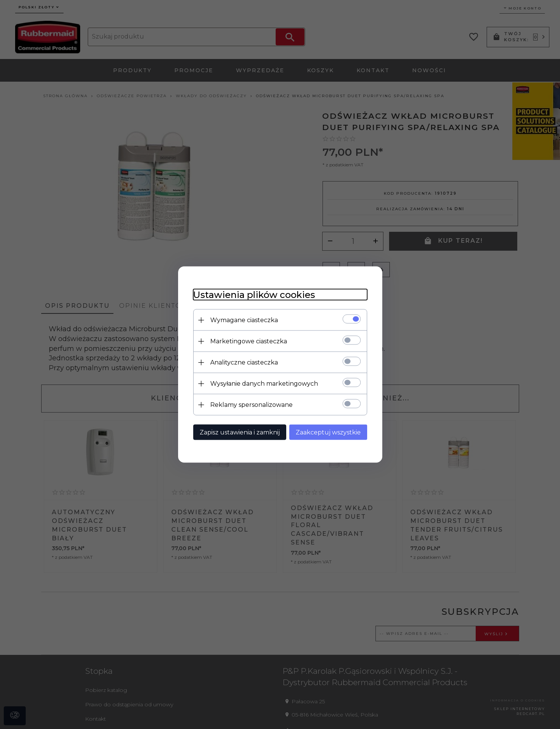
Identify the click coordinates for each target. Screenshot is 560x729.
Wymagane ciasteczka (244, 320)
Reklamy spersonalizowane (251, 405)
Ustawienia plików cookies (254, 295)
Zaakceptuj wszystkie (328, 432)
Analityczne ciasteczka (244, 362)
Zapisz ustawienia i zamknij (240, 432)
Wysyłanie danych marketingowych (264, 384)
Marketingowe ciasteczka (249, 341)
